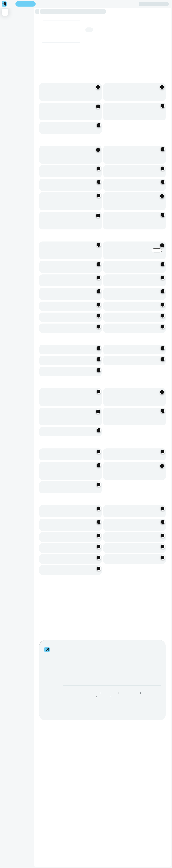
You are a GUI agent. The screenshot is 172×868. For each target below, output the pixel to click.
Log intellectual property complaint (130, 680)
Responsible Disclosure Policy (74, 696)
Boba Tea (7, 31)
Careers (66, 680)
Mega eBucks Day (97, 677)
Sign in (154, 4)
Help (118, 673)
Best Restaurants (69, 700)
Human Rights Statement (130, 696)
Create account (128, 4)
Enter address (26, 4)
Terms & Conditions (109, 696)
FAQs (118, 677)
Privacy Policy (93, 696)
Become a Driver (70, 677)
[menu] (11, 4)
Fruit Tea (6, 26)
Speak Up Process (149, 696)
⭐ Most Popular (9, 21)
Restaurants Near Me (87, 700)
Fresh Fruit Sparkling (11, 42)
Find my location (47, 4)
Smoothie (7, 47)
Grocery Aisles (118, 700)
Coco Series (8, 37)
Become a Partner (70, 673)
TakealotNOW (104, 700)
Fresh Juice (7, 53)
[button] (37, 12)
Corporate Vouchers (98, 680)
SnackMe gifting (96, 673)
